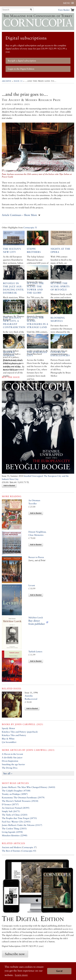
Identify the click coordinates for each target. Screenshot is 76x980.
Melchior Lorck (36, 617)
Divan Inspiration (10, 761)
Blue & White (8, 739)
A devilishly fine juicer (12, 757)
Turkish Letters (35, 651)
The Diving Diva (10, 768)
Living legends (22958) (12, 832)
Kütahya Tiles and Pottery (14, 735)
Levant (32, 585)
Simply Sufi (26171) (11, 811)
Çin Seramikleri (9, 742)
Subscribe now (15, 954)
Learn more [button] (21, 975)
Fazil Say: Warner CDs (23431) (16, 822)
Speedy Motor (8, 728)
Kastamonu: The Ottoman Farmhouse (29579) (23, 797)
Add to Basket (9, 486)
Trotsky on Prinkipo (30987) (15, 794)
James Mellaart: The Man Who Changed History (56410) (28, 787)
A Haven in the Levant (12, 754)
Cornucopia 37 (29, 847)
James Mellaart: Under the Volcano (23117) (22, 825)
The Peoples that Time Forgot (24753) (19, 818)
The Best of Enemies (11, 851)
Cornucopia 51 (30, 227)
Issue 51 (18, 81)
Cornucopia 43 (29, 851)
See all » (8, 773)
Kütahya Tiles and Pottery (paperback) (20, 732)
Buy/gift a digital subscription (22, 61)
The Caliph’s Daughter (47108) (16, 791)
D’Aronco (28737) (10, 804)
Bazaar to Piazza (36, 557)
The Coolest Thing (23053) (14, 828)
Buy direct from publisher (37, 622)
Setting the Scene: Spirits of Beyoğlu (60, 286)
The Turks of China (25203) (15, 815)
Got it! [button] (59, 971)
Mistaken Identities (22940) (15, 835)
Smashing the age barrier (13, 764)
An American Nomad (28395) (16, 808)
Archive (7, 81)
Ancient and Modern (11, 847)
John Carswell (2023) (29, 724)
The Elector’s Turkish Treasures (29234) (20, 801)
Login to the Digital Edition (21, 69)
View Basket (64, 10)
